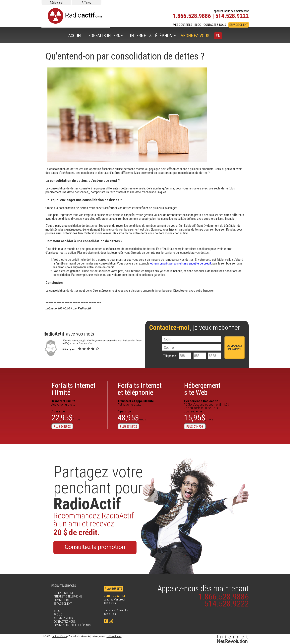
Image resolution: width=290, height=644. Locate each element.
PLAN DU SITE (114, 589)
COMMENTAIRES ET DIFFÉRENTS (72, 625)
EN (218, 36)
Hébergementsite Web (202, 389)
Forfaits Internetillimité (73, 389)
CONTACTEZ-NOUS (215, 25)
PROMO (58, 614)
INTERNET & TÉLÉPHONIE (153, 36)
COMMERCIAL (62, 600)
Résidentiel (56, 3)
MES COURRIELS (183, 25)
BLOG (198, 25)
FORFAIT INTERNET (64, 593)
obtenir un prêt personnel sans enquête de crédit (181, 263)
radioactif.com (59, 636)
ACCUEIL (76, 36)
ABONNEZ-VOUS (195, 36)
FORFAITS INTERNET (107, 36)
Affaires (86, 3)
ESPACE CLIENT (239, 25)
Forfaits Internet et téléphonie (140, 389)
